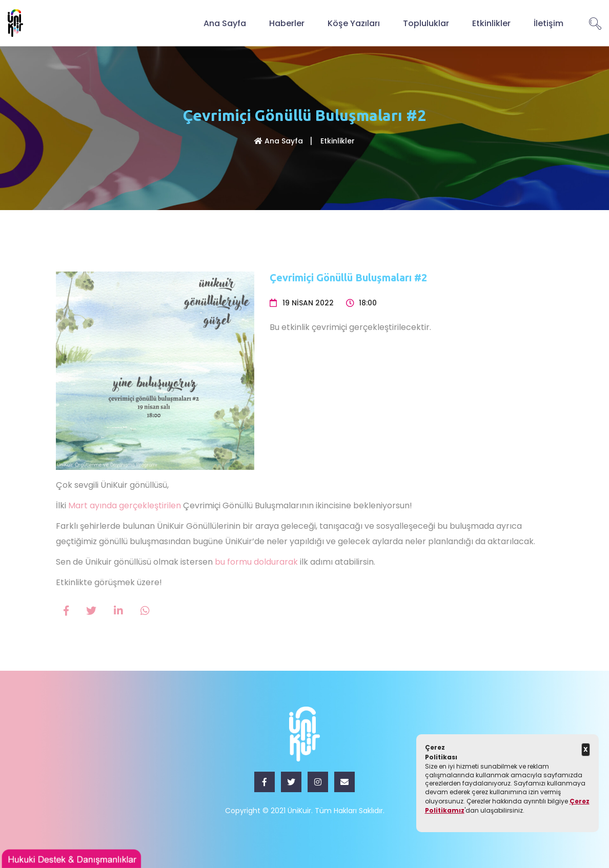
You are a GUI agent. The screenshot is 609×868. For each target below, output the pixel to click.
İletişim (549, 23)
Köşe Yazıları (354, 23)
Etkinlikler (491, 23)
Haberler (287, 23)
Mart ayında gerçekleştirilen (125, 505)
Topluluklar (426, 23)
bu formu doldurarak (256, 562)
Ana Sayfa (225, 23)
